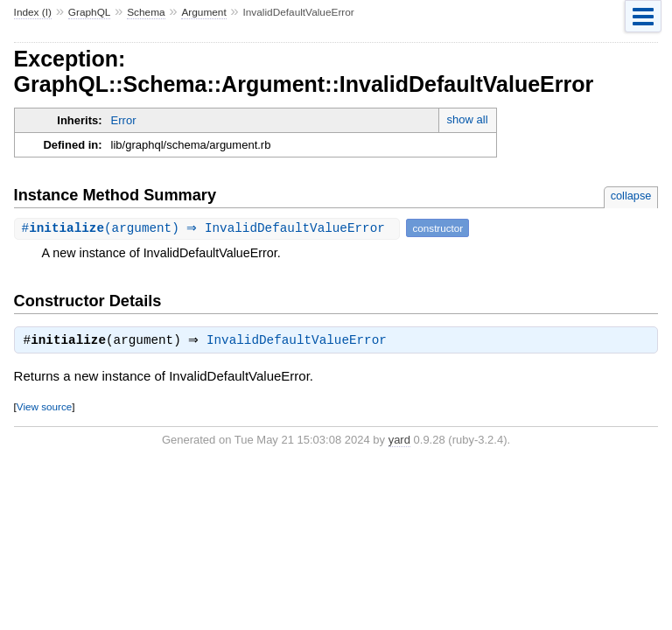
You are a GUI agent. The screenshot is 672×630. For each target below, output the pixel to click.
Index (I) (33, 12)
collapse (631, 196)
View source (44, 408)
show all (468, 119)
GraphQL (90, 12)
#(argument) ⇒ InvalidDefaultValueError (210, 228)
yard (399, 441)
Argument (203, 12)
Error (124, 120)
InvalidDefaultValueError (301, 342)
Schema (146, 12)
